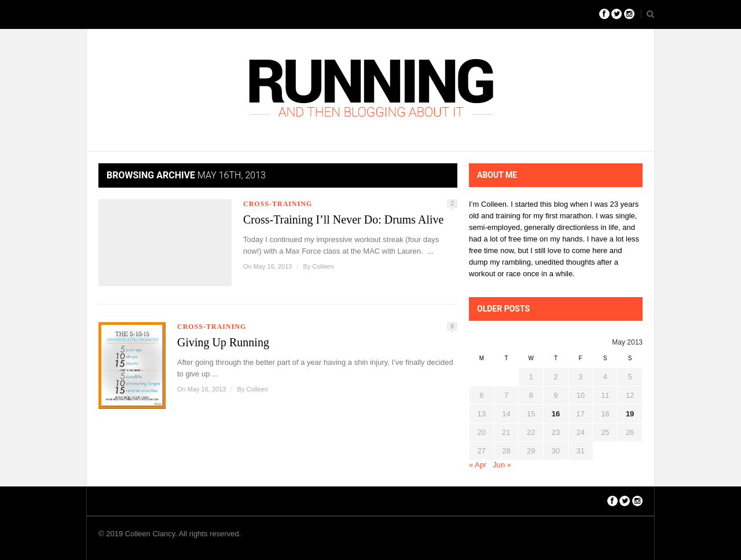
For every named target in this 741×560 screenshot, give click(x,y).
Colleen (323, 266)
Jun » (502, 465)
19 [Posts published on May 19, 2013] (630, 414)
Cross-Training (278, 204)
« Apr (478, 465)
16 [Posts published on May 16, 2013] (556, 414)
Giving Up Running (223, 342)
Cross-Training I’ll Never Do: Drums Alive (343, 219)
